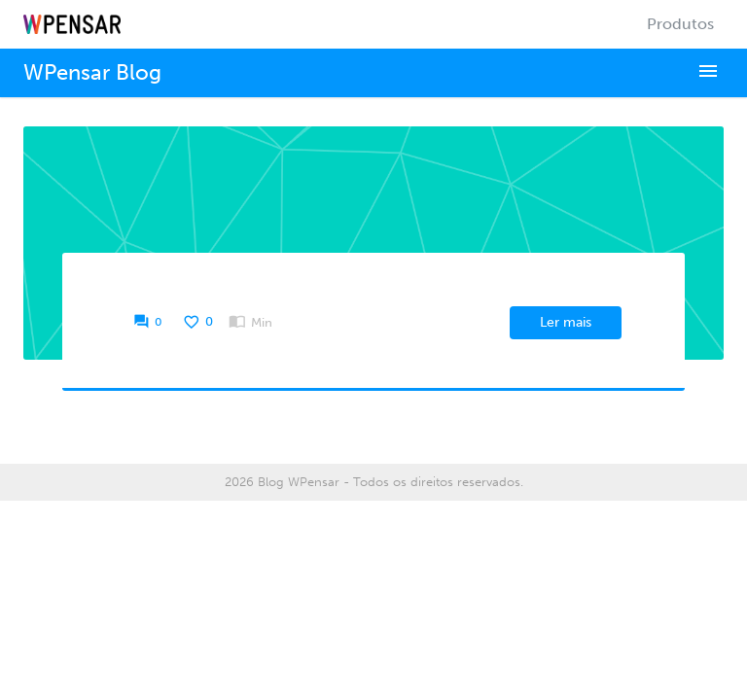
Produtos (680, 24)
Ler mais (566, 322)
